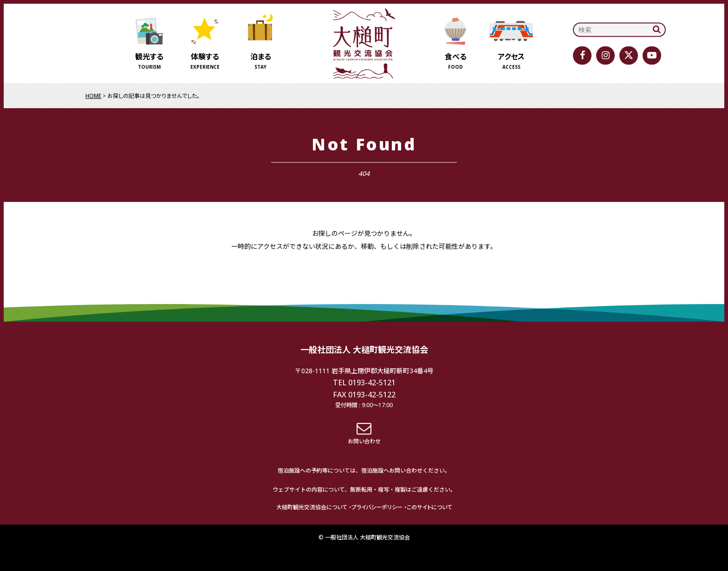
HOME (93, 96)
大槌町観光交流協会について (312, 507)
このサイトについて (429, 507)
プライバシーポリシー (377, 507)
